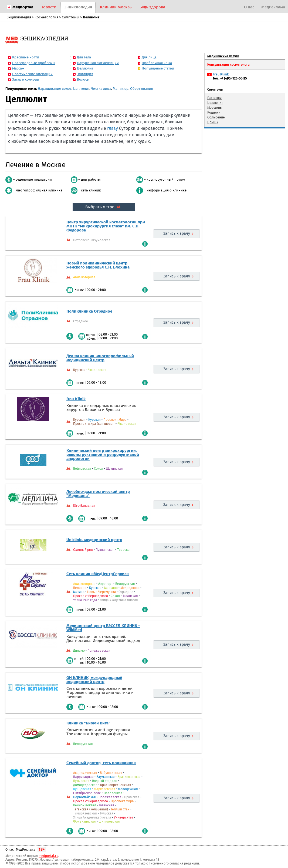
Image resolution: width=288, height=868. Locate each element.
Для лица (149, 57)
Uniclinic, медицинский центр (94, 540)
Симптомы (71, 17)
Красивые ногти (26, 57)
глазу (113, 128)
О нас (249, 7)
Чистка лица (101, 89)
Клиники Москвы (116, 7)
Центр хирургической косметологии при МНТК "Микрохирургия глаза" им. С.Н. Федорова (106, 226)
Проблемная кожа (157, 63)
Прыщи (213, 122)
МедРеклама (273, 7)
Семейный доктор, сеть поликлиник (101, 763)
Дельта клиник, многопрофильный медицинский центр (100, 358)
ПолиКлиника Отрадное (89, 311)
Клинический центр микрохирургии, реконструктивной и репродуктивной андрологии (103, 455)
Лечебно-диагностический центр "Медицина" (98, 494)
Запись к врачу (177, 233)
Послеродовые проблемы (34, 63)
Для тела (84, 57)
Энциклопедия (78, 7)
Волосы (83, 79)
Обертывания (142, 89)
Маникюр (121, 89)
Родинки (214, 112)
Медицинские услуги (223, 56)
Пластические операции (32, 74)
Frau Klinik (76, 399)
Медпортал (23, 7)
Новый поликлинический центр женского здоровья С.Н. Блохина (98, 265)
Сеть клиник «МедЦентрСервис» (98, 574)
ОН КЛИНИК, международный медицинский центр (94, 680)
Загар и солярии (26, 79)
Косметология (46, 17)
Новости (48, 7)
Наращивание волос (55, 89)
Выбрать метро (104, 207)
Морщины (215, 108)
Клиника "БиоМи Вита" (88, 723)
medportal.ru (48, 856)
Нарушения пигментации (98, 63)
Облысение (216, 117)
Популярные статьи (158, 68)
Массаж (18, 68)
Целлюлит (85, 68)
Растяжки (214, 98)
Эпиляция (85, 74)
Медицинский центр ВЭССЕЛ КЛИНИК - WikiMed (103, 628)
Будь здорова (152, 7)
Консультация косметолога (228, 65)
